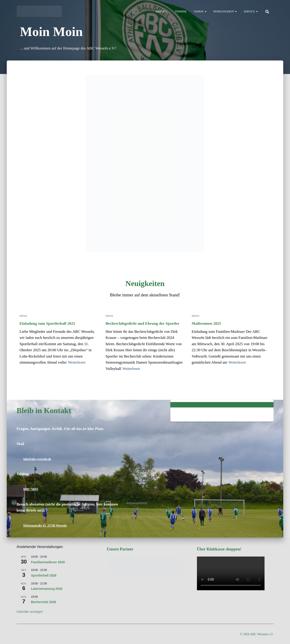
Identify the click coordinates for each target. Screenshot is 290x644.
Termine (181, 11)
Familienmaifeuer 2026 (48, 562)
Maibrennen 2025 (206, 323)
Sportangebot (225, 11)
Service (251, 11)
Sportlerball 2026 (44, 575)
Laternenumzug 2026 (47, 588)
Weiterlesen (77, 362)
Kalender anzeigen (30, 611)
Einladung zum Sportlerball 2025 (47, 323)
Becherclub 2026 (44, 602)
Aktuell (162, 11)
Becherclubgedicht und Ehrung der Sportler (142, 323)
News (23, 316)
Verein (200, 11)
